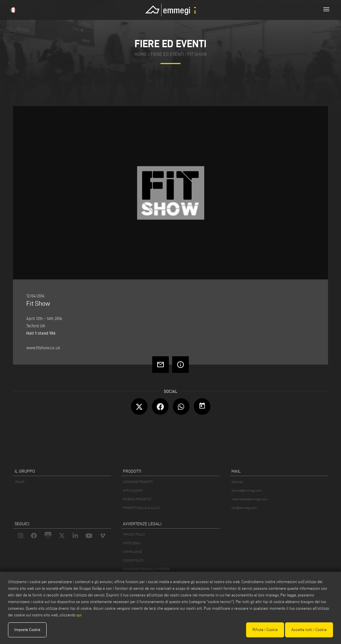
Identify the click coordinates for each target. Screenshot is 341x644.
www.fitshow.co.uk (43, 348)
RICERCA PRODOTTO (137, 499)
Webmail (237, 482)
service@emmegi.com (247, 490)
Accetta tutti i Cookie (309, 630)
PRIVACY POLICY (134, 534)
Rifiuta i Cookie (265, 630)
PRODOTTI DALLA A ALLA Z (141, 508)
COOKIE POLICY (133, 560)
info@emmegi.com (244, 508)
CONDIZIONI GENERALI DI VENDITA (146, 569)
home (141, 55)
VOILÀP (20, 482)
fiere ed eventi (167, 55)
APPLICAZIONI (133, 490)
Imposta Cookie (27, 630)
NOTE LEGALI (132, 543)
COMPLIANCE (132, 552)
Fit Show (197, 55)
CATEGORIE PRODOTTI (138, 482)
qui (79, 615)
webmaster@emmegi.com (249, 499)
